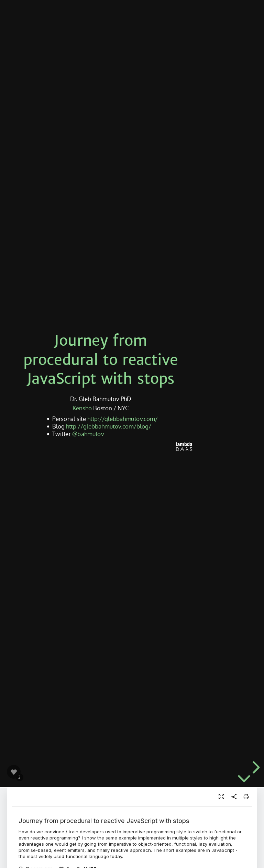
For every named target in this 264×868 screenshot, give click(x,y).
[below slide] (244, 784)
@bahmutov (88, 434)
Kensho (82, 408)
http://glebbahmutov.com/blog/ (109, 426)
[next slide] (255, 767)
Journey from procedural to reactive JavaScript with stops (101, 360)
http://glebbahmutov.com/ (123, 418)
